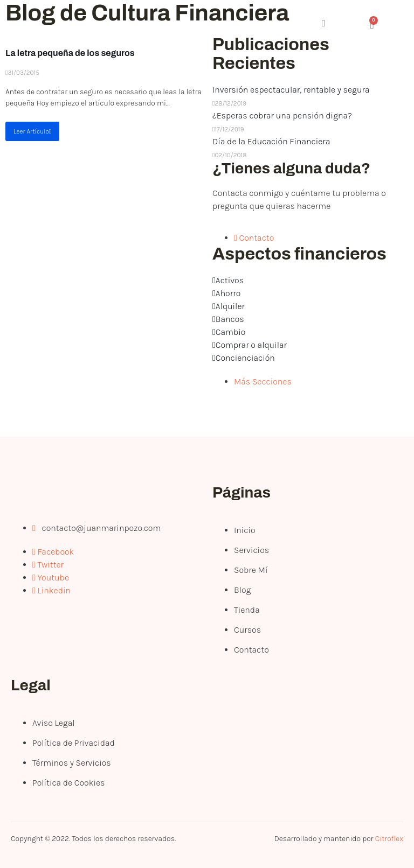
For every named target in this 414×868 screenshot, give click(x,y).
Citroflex (389, 839)
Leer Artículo (32, 131)
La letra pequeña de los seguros (70, 53)
